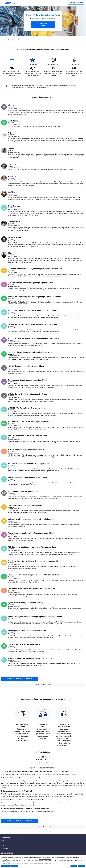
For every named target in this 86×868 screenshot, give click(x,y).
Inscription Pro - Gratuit (43, 685)
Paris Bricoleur (43, 757)
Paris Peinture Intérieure (43, 763)
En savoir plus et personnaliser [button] (10, 866)
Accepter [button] (82, 866)
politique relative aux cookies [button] (45, 859)
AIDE (2, 841)
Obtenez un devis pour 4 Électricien (20, 679)
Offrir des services (76, 3)
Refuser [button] (74, 866)
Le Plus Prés (4, 848)
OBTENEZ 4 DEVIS (43, 25)
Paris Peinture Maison (43, 760)
